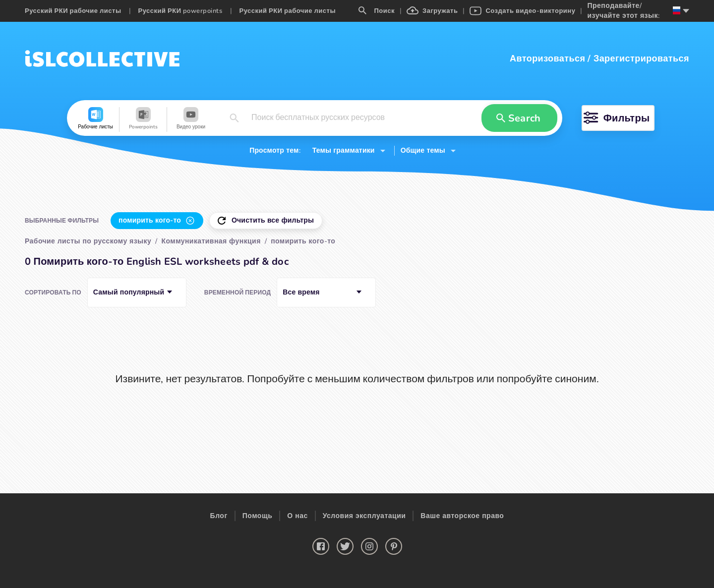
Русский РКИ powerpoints (180, 11)
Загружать (432, 11)
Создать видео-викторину (522, 11)
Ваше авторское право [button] (462, 516)
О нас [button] (297, 516)
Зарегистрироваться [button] (641, 59)
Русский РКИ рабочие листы (73, 11)
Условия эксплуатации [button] (364, 516)
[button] (96, 119)
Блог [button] (219, 516)
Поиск (377, 11)
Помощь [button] (258, 516)
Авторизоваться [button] (548, 59)
